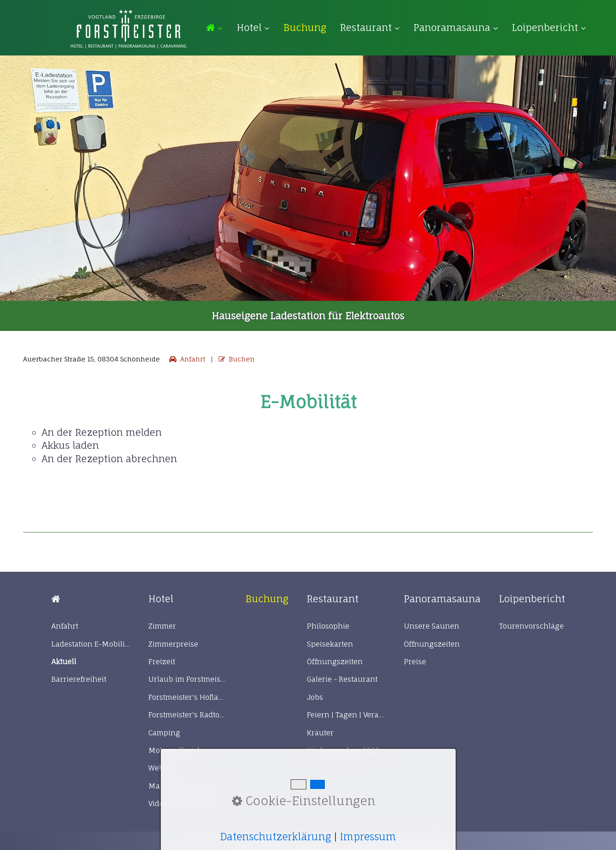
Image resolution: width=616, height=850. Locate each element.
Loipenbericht (549, 28)
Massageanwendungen (188, 786)
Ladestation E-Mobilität (91, 644)
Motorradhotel (174, 750)
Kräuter (320, 733)
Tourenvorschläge (531, 626)
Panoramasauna (456, 28)
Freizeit (162, 662)
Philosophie (328, 626)
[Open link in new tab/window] (305, 28)
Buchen (236, 359)
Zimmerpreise (173, 644)
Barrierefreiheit (79, 679)
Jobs (315, 697)
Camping (164, 733)
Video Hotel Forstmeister (188, 804)
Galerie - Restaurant (342, 679)
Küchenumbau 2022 (343, 750)
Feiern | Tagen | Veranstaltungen (346, 715)
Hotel (253, 28)
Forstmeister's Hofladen (188, 697)
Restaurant (370, 28)
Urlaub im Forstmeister (188, 679)
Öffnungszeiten (335, 662)
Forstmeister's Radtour (188, 715)
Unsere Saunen (432, 626)
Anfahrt (186, 359)
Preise (415, 662)
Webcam (163, 768)
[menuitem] (218, 28)
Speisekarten (330, 644)
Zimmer (162, 626)
